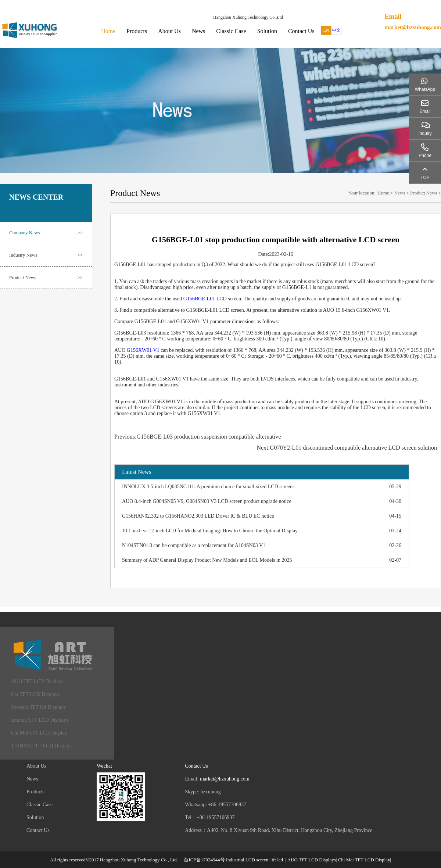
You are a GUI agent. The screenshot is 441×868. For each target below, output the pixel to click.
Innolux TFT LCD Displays (40, 720)
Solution (267, 31)
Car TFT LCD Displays (35, 694)
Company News (46, 233)
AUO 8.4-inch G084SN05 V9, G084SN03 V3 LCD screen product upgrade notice (207, 501)
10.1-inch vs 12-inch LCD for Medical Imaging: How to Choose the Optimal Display (210, 531)
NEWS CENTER (36, 197)
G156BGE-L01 (199, 299)
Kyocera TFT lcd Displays (38, 707)
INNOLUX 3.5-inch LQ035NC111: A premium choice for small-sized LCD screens (208, 487)
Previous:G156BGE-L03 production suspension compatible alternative (198, 437)
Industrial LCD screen (247, 860)
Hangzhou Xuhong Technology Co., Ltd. (139, 860)
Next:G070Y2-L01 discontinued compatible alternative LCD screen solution (347, 448)
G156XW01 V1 (143, 350)
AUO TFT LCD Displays (37, 681)
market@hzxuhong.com (413, 27)
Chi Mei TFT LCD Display (39, 733)
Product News (46, 278)
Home (108, 31)
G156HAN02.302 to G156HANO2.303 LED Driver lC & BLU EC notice (198, 516)
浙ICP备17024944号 (204, 860)
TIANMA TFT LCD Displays (42, 746)
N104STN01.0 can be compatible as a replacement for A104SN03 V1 (194, 545)
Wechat (104, 766)
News (198, 31)
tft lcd (277, 860)
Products (137, 31)
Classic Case (231, 31)
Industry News (46, 255)
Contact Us (301, 31)
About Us (169, 31)
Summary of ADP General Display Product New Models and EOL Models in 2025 (207, 560)
